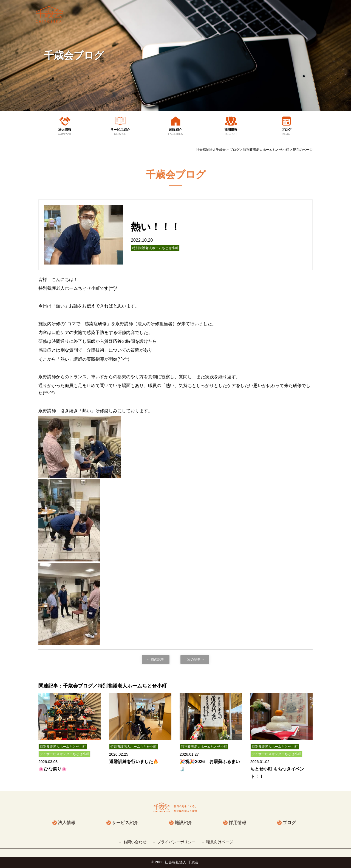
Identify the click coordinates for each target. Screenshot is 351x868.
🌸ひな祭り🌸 (53, 769)
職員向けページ (220, 842)
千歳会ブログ (74, 55)
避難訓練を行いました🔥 (134, 762)
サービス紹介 (120, 132)
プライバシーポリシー (176, 842)
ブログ (286, 132)
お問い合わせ (135, 842)
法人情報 (65, 132)
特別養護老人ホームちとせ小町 (155, 248)
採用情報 (231, 132)
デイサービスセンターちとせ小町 (64, 754)
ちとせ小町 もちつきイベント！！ (277, 773)
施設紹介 (175, 132)
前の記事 (157, 660)
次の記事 (194, 660)
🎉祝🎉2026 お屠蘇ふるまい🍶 (210, 765)
